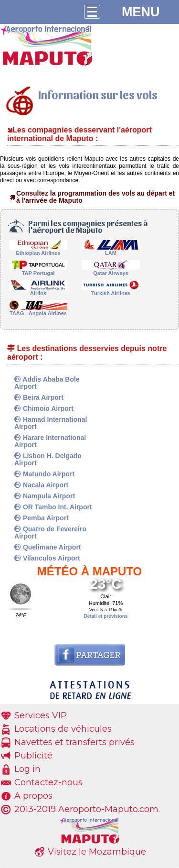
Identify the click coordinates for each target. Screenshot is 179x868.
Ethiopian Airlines (38, 250)
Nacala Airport (41, 485)
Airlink (38, 291)
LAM (111, 250)
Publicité (33, 756)
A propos (33, 796)
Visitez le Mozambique (97, 852)
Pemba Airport (42, 518)
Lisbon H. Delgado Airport (48, 459)
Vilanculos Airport (47, 558)
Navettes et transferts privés (74, 742)
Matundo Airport (44, 474)
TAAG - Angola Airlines (38, 311)
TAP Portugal (38, 270)
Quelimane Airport (48, 547)
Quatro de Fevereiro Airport (50, 533)
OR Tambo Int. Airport (53, 507)
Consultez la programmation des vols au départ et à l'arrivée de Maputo (95, 197)
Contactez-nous (48, 782)
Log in (27, 769)
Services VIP (41, 715)
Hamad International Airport (51, 423)
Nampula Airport (45, 496)
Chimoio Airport (44, 408)
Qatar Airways (111, 270)
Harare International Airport (50, 441)
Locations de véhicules (63, 729)
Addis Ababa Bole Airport (47, 383)
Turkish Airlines (111, 291)
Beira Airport (39, 397)
